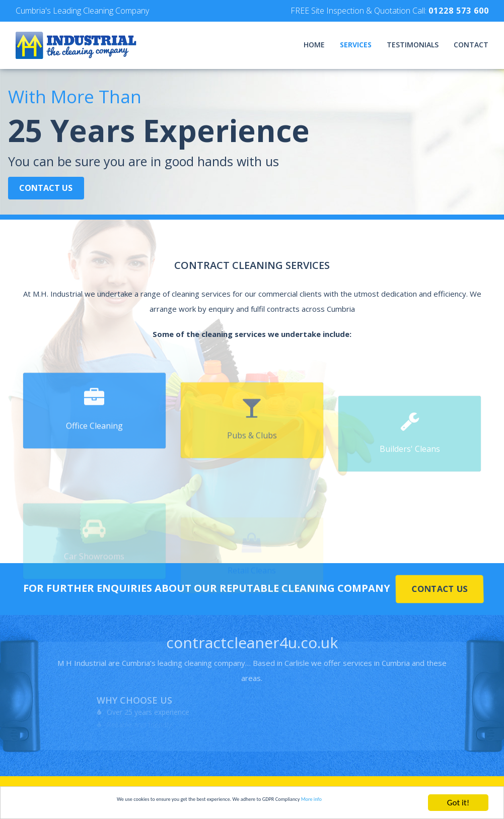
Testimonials (413, 45)
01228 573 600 (459, 11)
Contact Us (50, 194)
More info (371, 803)
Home (314, 45)
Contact (471, 45)
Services (356, 45)
